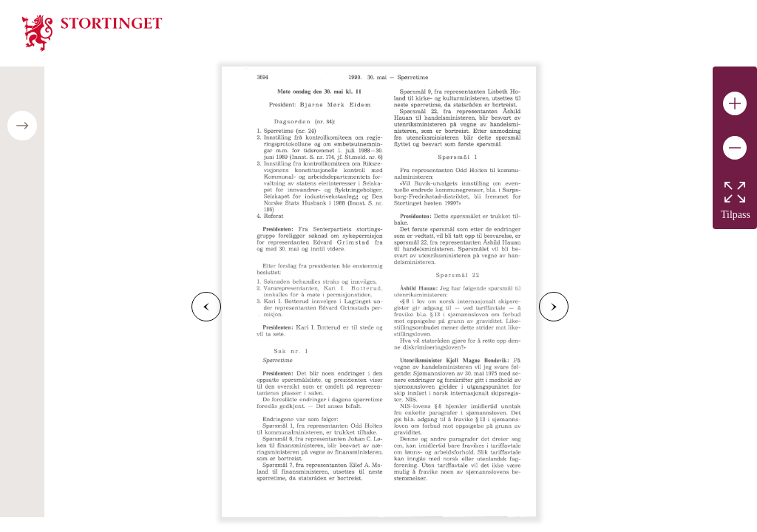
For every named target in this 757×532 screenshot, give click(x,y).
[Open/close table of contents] (22, 126)
